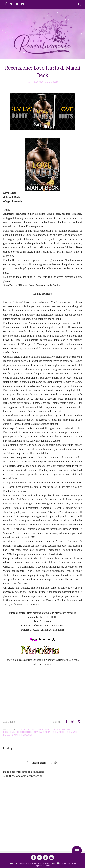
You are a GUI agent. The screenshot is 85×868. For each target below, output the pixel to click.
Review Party (42, 732)
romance (59, 732)
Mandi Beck (53, 729)
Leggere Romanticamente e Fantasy (33, 863)
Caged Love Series (31, 729)
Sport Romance (22, 735)
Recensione (24, 732)
